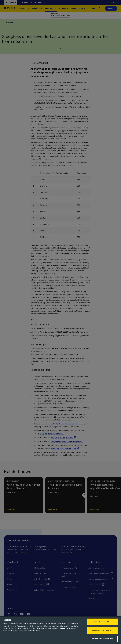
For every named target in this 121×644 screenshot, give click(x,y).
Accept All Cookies (102, 622)
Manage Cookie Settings (102, 639)
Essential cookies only (102, 631)
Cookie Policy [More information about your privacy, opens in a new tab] (35, 631)
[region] (60, 630)
